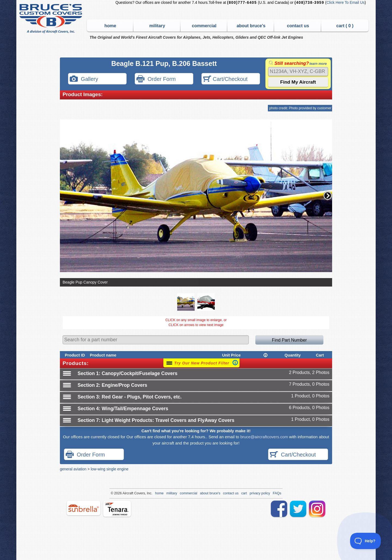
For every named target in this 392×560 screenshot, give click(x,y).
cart (244, 493)
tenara (117, 509)
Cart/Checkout (225, 79)
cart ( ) (345, 26)
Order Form (156, 79)
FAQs (277, 493)
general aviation (73, 469)
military (157, 26)
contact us (298, 26)
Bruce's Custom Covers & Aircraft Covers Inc (52, 19)
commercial (204, 26)
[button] (328, 196)
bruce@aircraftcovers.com (264, 437)
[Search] (298, 71)
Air (125, 493)
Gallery (84, 79)
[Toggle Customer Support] (366, 541)
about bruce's (251, 26)
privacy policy (260, 493)
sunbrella (84, 508)
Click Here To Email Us (345, 3)
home (110, 26)
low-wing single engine (110, 469)
